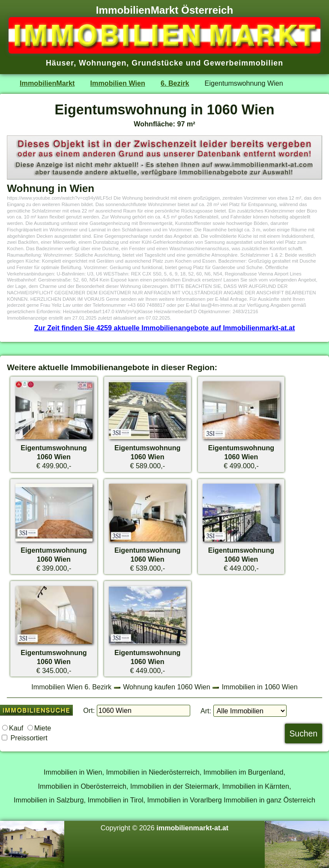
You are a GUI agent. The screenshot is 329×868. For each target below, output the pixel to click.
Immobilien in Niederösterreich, (154, 772)
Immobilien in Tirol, (116, 800)
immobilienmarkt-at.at (192, 828)
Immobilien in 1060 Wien (260, 687)
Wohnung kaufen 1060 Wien (167, 687)
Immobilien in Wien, (74, 772)
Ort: (89, 710)
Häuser (60, 63)
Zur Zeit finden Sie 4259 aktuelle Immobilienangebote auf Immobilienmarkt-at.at (165, 328)
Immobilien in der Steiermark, (175, 786)
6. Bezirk (175, 83)
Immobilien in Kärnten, (257, 786)
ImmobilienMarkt (47, 83)
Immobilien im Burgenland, (244, 772)
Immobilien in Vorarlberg (185, 800)
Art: (206, 711)
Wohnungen (103, 63)
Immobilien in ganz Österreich (269, 800)
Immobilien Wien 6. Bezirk (71, 687)
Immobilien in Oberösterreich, (83, 786)
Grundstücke (157, 63)
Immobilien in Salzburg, (50, 800)
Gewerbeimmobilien (243, 63)
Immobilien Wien (118, 83)
